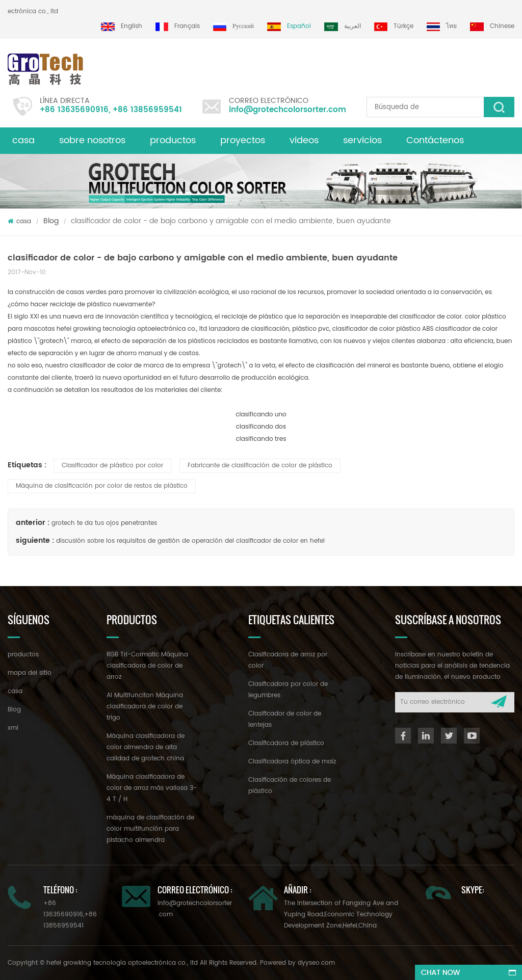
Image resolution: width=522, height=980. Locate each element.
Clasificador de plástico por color (112, 466)
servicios (362, 140)
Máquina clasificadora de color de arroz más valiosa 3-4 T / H (152, 788)
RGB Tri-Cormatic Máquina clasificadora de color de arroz (147, 666)
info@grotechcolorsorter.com (288, 110)
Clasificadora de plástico (286, 743)
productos (173, 140)
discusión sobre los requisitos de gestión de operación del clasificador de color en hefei (190, 541)
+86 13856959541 (147, 110)
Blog (51, 221)
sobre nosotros (92, 140)
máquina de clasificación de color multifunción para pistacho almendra (150, 829)
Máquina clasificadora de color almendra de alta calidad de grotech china (146, 747)
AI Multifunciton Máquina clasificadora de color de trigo (145, 707)
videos (304, 140)
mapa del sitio (30, 673)
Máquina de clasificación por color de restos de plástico (102, 486)
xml (13, 728)
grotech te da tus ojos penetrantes (104, 523)
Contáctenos (435, 140)
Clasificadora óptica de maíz (292, 762)
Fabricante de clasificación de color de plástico (260, 466)
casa (23, 140)
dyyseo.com (316, 963)
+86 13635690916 (74, 110)
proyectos (243, 140)
